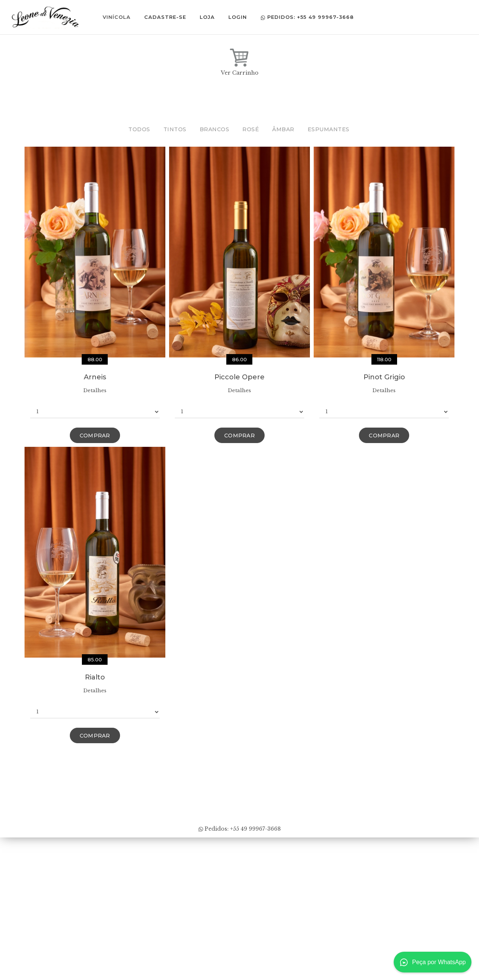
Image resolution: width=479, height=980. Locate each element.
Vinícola (119, 17)
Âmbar (283, 129)
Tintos (175, 129)
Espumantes (329, 129)
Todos (139, 129)
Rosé (251, 129)
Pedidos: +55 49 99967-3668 (309, 17)
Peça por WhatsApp (433, 962)
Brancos (215, 129)
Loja (209, 17)
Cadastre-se (167, 17)
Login (239, 17)
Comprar (95, 436)
